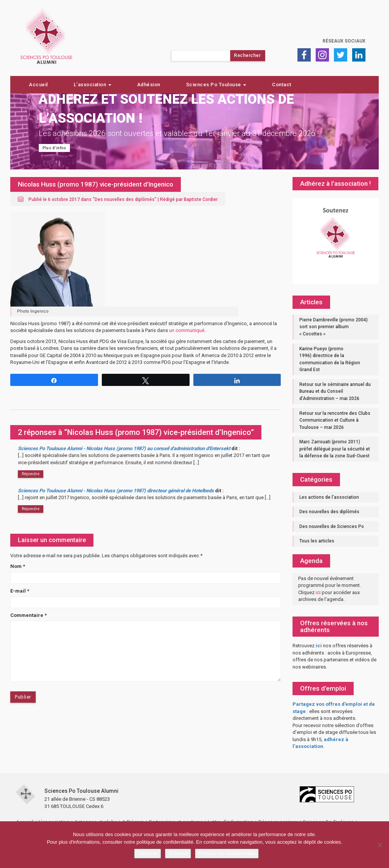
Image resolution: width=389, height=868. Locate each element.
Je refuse (178, 853)
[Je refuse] (380, 845)
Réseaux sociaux (344, 41)
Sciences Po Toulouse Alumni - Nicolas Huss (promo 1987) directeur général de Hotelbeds (116, 491)
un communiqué (187, 330)
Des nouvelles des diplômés (125, 199)
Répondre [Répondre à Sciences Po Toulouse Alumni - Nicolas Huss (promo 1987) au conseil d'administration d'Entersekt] (31, 474)
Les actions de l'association (329, 497)
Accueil (38, 85)
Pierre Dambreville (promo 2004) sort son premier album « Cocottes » (334, 327)
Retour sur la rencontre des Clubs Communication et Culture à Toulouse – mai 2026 (335, 420)
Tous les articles (317, 541)
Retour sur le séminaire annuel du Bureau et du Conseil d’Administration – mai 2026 (335, 391)
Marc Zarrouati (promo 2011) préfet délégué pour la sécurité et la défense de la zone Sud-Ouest (335, 449)
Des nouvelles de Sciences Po (332, 526)
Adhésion (149, 85)
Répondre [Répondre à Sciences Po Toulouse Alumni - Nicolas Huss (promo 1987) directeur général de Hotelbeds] (31, 509)
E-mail (20, 591)
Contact (282, 85)
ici (318, 592)
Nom (18, 566)
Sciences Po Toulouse (216, 85)
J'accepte (148, 853)
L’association (93, 85)
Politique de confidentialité (227, 853)
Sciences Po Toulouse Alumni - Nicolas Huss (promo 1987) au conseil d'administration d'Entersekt (124, 448)
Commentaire (28, 615)
